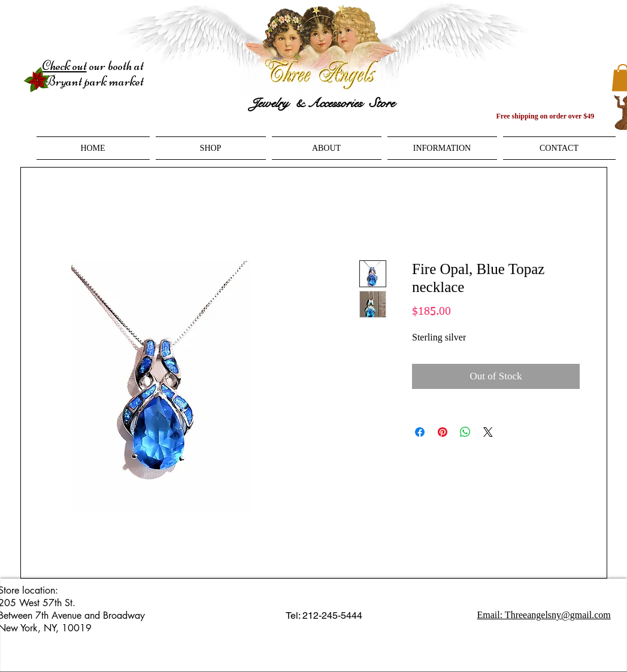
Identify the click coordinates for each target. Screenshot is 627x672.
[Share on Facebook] (420, 432)
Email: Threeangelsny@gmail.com (544, 615)
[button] (211, 148)
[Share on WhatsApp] (465, 432)
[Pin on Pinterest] (443, 432)
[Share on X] (488, 432)
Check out (64, 66)
